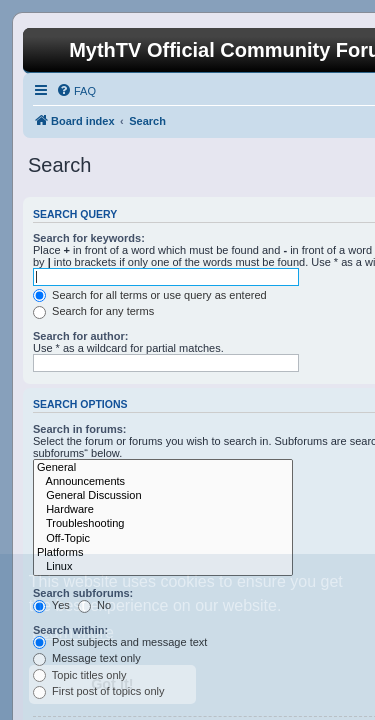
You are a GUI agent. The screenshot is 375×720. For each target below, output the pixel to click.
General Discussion (163, 496)
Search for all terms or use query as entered (150, 295)
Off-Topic (163, 539)
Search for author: (80, 336)
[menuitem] (76, 91)
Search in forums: (80, 429)
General (163, 468)
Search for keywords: (89, 238)
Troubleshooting (163, 524)
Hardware (163, 510)
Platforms (163, 553)
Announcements (163, 482)
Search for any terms (93, 311)
